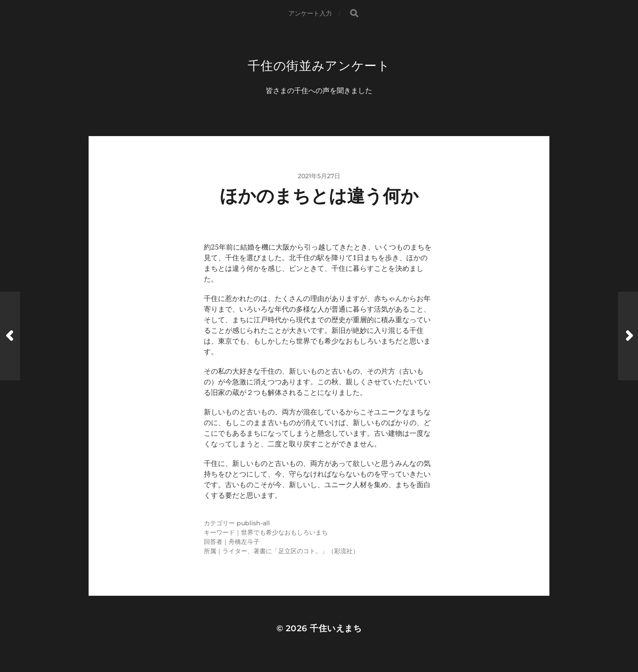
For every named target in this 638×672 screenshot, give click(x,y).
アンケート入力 (310, 13)
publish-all (253, 523)
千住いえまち (336, 628)
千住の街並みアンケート (319, 66)
